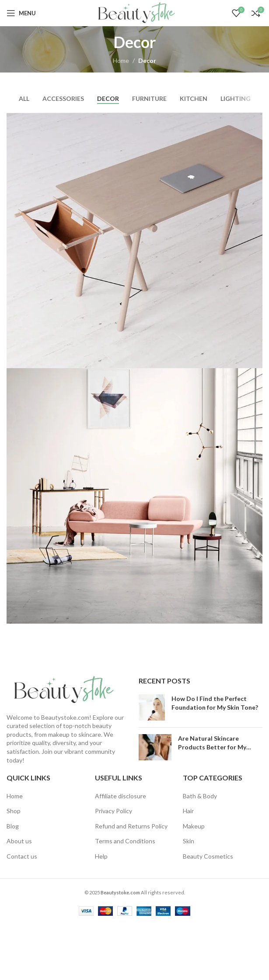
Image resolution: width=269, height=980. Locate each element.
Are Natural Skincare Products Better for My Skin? (212, 747)
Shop (14, 811)
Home (121, 60)
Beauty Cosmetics (208, 856)
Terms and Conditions (125, 841)
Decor (147, 60)
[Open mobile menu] (21, 13)
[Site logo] (134, 12)
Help (101, 856)
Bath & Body (200, 796)
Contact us (22, 856)
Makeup (194, 826)
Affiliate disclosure (121, 796)
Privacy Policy (114, 811)
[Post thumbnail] (152, 707)
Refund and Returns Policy (131, 826)
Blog (13, 826)
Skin (189, 841)
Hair (188, 811)
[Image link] (61, 689)
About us (19, 841)
